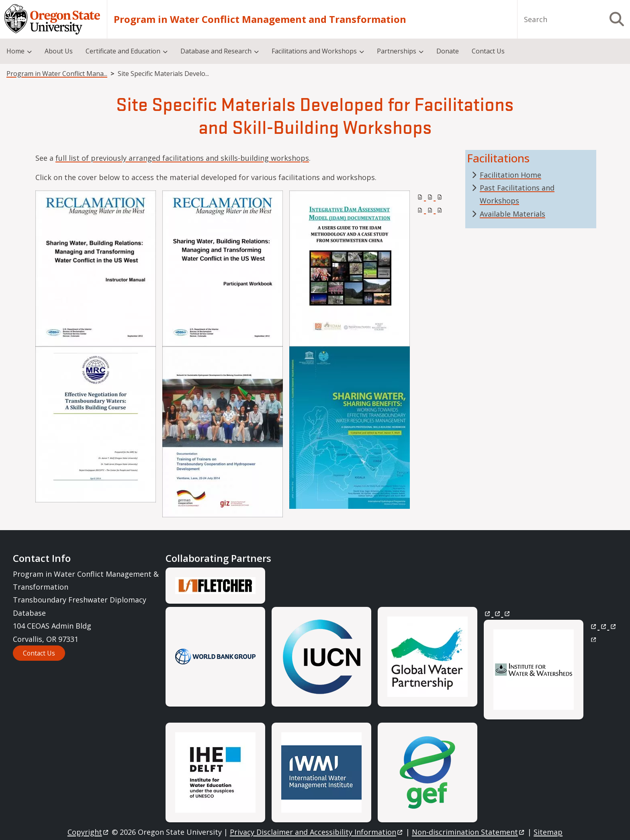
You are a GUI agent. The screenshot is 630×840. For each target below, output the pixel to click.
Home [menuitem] (15, 51)
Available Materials (512, 214)
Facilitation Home (510, 175)
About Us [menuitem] (59, 51)
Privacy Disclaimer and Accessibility (317, 832)
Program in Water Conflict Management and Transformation (260, 19)
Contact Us (39, 653)
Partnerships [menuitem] (397, 51)
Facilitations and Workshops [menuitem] (314, 51)
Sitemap (548, 832)
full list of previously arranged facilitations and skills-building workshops (182, 158)
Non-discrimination (469, 832)
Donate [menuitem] (448, 51)
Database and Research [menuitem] (216, 51)
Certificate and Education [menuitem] (123, 51)
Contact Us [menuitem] (488, 51)
